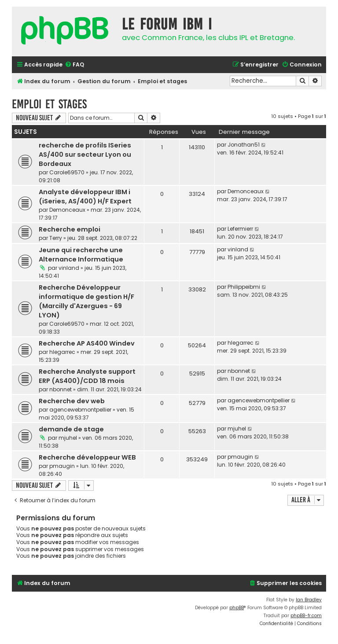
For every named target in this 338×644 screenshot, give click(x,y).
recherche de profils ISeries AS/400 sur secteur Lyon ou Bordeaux (85, 155)
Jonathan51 (244, 145)
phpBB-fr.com (306, 616)
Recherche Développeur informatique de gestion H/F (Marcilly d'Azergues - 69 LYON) (86, 301)
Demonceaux (67, 210)
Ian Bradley (309, 600)
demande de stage (71, 429)
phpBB (237, 608)
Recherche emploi (70, 229)
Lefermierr (240, 229)
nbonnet (61, 389)
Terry (56, 238)
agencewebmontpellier (80, 410)
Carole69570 (67, 172)
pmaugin (62, 466)
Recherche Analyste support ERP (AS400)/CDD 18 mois (87, 376)
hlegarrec (62, 352)
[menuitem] (74, 65)
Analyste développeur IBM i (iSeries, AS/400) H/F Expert (85, 197)
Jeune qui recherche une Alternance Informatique (81, 255)
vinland (69, 268)
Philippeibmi (244, 287)
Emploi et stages (49, 104)
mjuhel (68, 438)
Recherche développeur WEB (87, 457)
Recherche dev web (72, 401)
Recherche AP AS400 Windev (87, 343)
